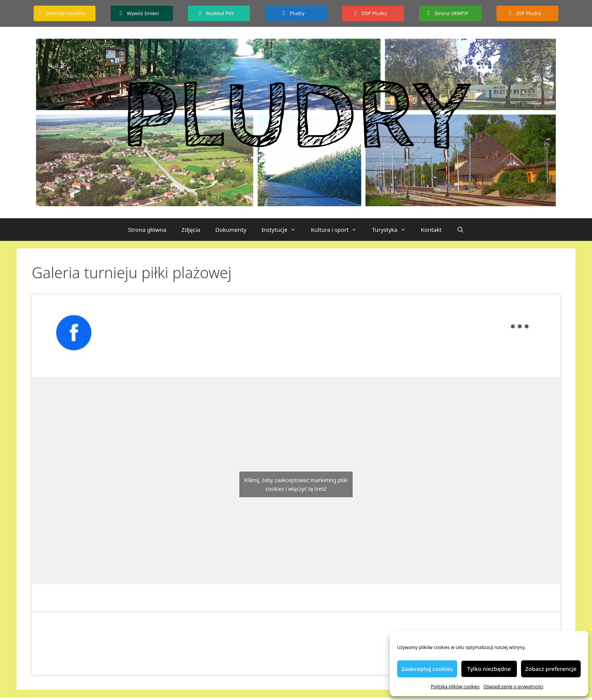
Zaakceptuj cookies (427, 669)
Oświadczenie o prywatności (513, 687)
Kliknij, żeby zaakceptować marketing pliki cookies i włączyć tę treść (296, 484)
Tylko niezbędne (489, 669)
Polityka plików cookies (455, 687)
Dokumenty (231, 230)
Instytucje (282, 230)
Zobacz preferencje (551, 669)
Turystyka (392, 230)
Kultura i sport (338, 230)
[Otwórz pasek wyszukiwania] (460, 230)
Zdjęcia (191, 230)
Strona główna (147, 230)
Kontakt (431, 230)
